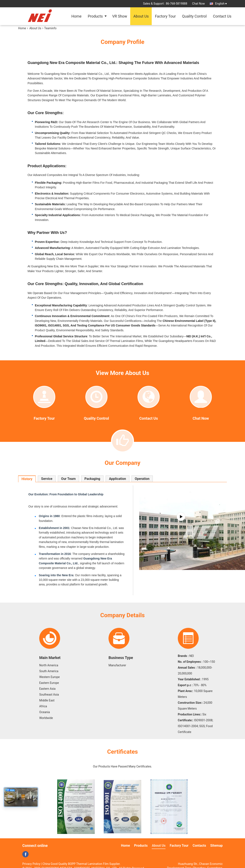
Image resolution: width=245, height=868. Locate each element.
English (221, 4)
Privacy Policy (31, 864)
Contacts (199, 846)
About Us (141, 16)
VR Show (120, 16)
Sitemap (216, 846)
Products (95, 16)
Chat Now (199, 4)
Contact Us (222, 16)
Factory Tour (165, 16)
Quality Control (194, 16)
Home (76, 16)
